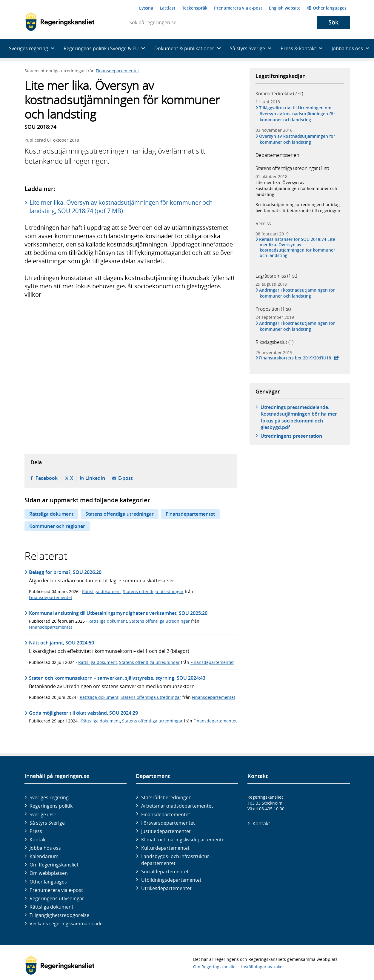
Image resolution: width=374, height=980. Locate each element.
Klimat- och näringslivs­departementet (184, 840)
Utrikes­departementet (166, 888)
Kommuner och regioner (57, 526)
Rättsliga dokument (51, 514)
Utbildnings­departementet (171, 880)
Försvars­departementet (168, 823)
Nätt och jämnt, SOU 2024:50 (61, 643)
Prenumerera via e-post (238, 8)
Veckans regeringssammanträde (66, 924)
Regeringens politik (51, 806)
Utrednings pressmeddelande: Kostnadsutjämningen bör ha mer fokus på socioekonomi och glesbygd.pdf (299, 417)
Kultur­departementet (165, 848)
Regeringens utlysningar (57, 898)
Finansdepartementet (117, 71)
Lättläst (168, 8)
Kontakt (38, 840)
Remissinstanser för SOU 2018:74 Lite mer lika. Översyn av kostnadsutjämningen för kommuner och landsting (298, 248)
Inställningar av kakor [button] (263, 967)
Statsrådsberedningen (166, 797)
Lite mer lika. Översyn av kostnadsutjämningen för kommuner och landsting (296, 188)
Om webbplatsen (49, 873)
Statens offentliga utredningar (120, 514)
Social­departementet (165, 872)
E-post (125, 478)
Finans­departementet (166, 814)
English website (285, 8)
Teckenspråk (195, 8)
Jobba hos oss (45, 848)
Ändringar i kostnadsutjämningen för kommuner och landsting (297, 293)
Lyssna (146, 8)
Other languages (327, 8)
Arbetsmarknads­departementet (177, 806)
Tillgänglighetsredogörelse (59, 915)
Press (36, 831)
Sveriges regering (49, 797)
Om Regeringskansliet (54, 865)
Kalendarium (44, 856)
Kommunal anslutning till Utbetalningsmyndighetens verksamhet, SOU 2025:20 (118, 613)
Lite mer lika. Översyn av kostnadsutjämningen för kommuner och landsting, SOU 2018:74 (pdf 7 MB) (121, 207)
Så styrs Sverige (47, 823)
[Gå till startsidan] (60, 21)
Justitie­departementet (166, 831)
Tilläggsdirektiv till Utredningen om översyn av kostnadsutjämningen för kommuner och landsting (297, 114)
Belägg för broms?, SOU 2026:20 (65, 572)
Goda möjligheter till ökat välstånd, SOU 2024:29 (83, 713)
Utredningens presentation (291, 436)
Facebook (47, 478)
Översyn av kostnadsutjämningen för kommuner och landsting (298, 139)
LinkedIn (95, 478)
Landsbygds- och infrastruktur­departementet (176, 860)
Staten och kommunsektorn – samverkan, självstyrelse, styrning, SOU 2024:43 (117, 678)
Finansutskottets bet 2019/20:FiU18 (295, 358)
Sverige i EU (43, 814)
